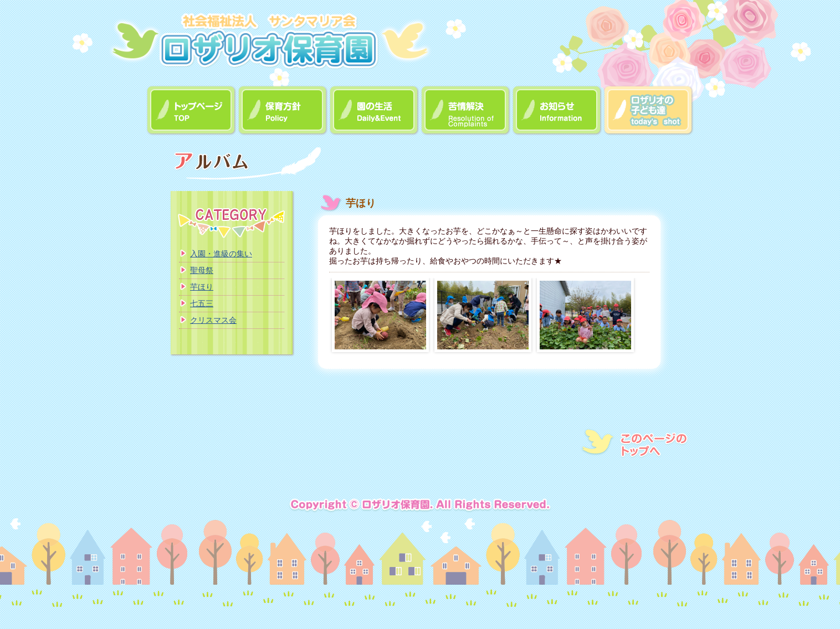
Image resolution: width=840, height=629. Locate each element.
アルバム (649, 111)
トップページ (191, 111)
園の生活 (374, 111)
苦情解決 (466, 111)
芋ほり (202, 287)
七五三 (202, 303)
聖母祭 (202, 270)
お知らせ (557, 111)
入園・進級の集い (221, 254)
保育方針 (283, 111)
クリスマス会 (213, 320)
